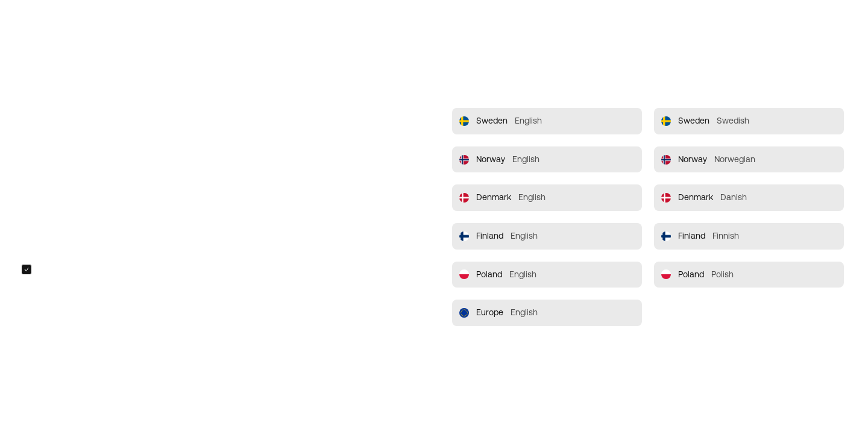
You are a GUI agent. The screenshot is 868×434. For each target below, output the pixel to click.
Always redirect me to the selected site (110, 269)
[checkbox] (27, 269)
